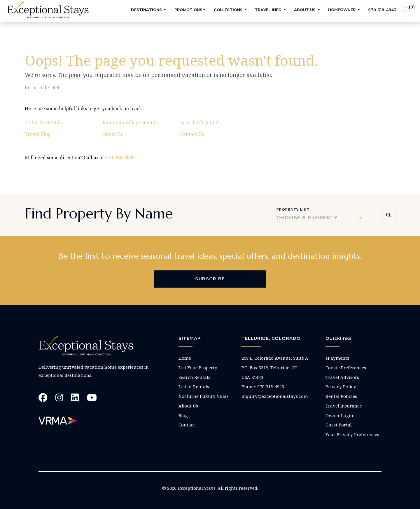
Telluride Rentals (44, 123)
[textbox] (320, 218)
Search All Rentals (200, 123)
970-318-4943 (382, 10)
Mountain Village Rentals (131, 123)
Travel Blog (38, 134)
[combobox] (320, 218)
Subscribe (210, 279)
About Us (113, 134)
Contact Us (192, 134)
